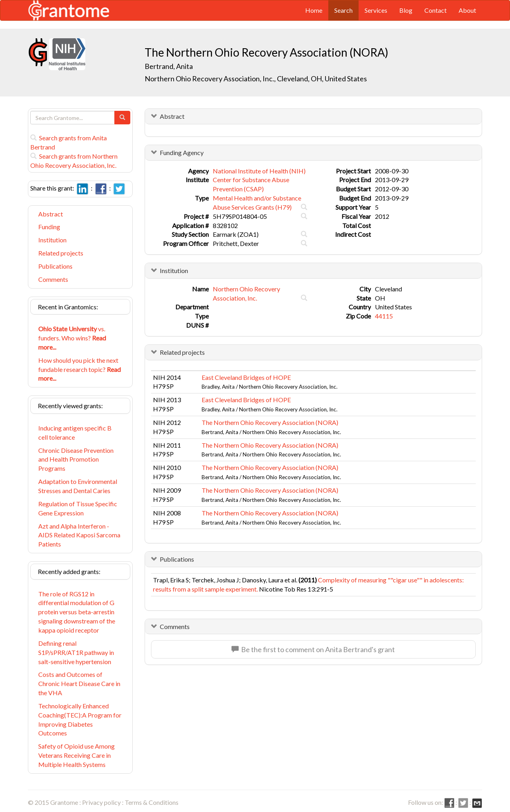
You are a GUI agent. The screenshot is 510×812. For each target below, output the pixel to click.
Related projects (61, 253)
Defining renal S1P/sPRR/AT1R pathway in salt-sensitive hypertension (76, 652)
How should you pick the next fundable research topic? (79, 369)
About (467, 10)
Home (314, 10)
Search (343, 10)
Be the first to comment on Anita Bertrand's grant (313, 649)
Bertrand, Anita (169, 66)
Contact (435, 10)
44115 (384, 316)
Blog (406, 10)
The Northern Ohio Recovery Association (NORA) (270, 422)
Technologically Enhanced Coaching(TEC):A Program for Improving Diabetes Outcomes (80, 720)
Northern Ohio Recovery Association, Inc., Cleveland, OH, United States (256, 79)
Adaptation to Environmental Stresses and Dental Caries (78, 486)
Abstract (51, 214)
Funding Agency (182, 152)
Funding (49, 227)
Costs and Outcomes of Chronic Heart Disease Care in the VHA (79, 683)
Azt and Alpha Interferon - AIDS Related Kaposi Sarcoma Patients (79, 535)
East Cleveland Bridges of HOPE (246, 377)
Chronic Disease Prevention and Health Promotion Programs (76, 459)
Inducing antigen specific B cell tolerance (75, 433)
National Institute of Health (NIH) (259, 171)
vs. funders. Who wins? (72, 338)
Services (376, 10)
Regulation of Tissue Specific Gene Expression (78, 508)
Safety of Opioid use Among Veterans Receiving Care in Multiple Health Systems (76, 755)
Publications (55, 266)
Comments (53, 279)
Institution (52, 240)
